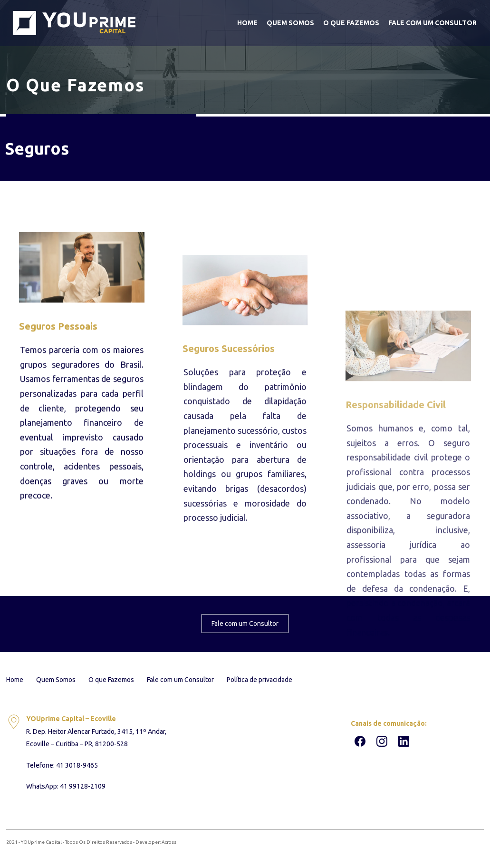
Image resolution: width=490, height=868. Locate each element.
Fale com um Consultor (432, 23)
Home (247, 23)
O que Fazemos (351, 23)
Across (169, 842)
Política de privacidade (259, 680)
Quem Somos (290, 23)
